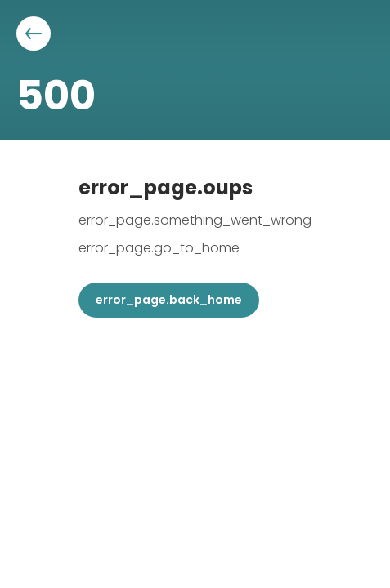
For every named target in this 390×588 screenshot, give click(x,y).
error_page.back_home (169, 300)
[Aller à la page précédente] (34, 33)
